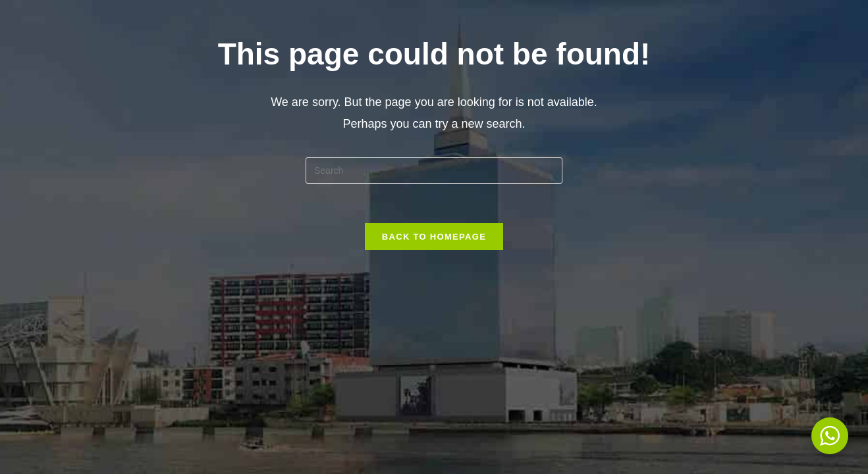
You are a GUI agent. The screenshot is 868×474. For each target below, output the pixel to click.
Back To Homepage (434, 237)
